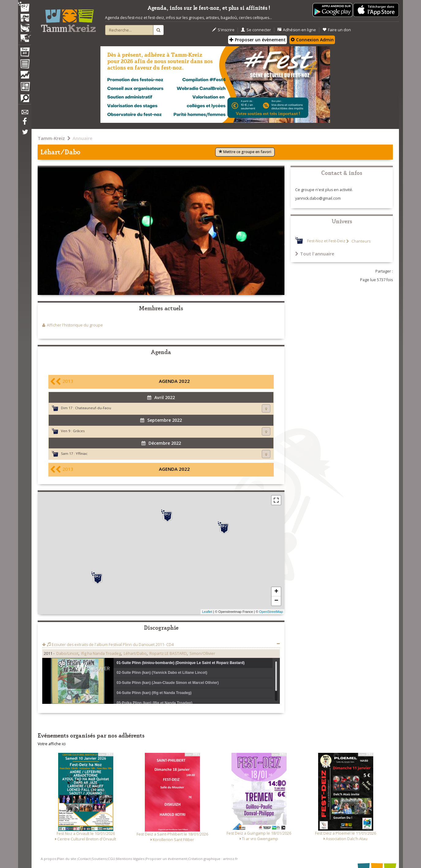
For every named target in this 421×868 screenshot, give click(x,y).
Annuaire (83, 138)
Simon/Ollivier (202, 653)
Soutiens (99, 859)
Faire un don (337, 30)
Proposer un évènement (257, 40)
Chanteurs (361, 241)
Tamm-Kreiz (51, 138)
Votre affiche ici (52, 744)
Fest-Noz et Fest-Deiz (326, 241)
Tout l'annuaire (315, 254)
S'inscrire (223, 30)
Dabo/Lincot (67, 653)
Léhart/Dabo (135, 653)
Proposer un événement (166, 859)
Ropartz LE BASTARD (168, 653)
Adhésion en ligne (297, 30)
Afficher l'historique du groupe (75, 325)
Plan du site (67, 859)
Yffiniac (82, 453)
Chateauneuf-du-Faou (93, 408)
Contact (84, 859)
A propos (48, 859)
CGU (111, 859)
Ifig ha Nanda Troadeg (101, 653)
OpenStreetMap (271, 612)
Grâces (79, 431)
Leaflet (207, 612)
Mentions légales (130, 859)
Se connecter (256, 30)
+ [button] (276, 592)
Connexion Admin (312, 40)
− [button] (276, 601)
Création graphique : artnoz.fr (213, 859)
